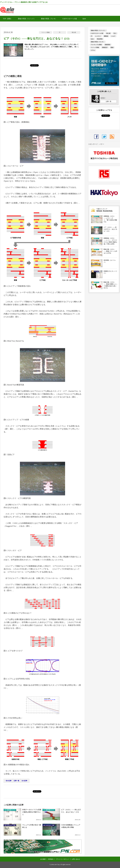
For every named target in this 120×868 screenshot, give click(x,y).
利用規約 (51, 859)
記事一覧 (16, 781)
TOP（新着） (8, 19)
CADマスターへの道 (70, 19)
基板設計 (105, 47)
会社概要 (43, 859)
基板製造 (108, 45)
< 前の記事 (8, 781)
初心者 (74, 32)
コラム (93, 50)
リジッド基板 (46, 32)
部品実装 (100, 39)
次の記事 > (25, 781)
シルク (113, 36)
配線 (112, 47)
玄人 (115, 33)
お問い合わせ (76, 859)
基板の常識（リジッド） (27, 19)
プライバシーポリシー (63, 859)
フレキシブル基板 (96, 45)
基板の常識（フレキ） (49, 19)
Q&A (84, 19)
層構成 (106, 36)
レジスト (98, 36)
